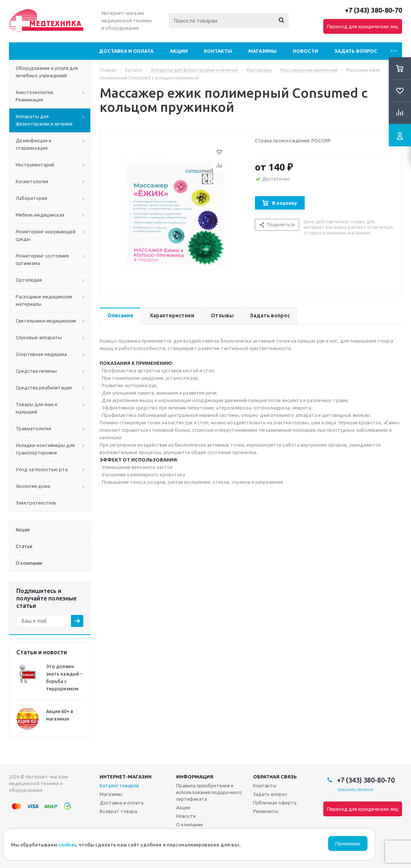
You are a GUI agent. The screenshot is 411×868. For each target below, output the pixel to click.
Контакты (218, 51)
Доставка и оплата (126, 51)
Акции (179, 51)
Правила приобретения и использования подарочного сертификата (209, 792)
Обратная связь (275, 777)
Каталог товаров (119, 786)
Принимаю (348, 844)
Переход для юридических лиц (363, 26)
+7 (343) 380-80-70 (373, 10)
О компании (190, 825)
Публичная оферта (275, 803)
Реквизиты (266, 811)
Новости (305, 51)
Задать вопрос (356, 51)
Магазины (262, 51)
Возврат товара (118, 811)
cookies (67, 845)
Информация (195, 777)
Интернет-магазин (126, 777)
